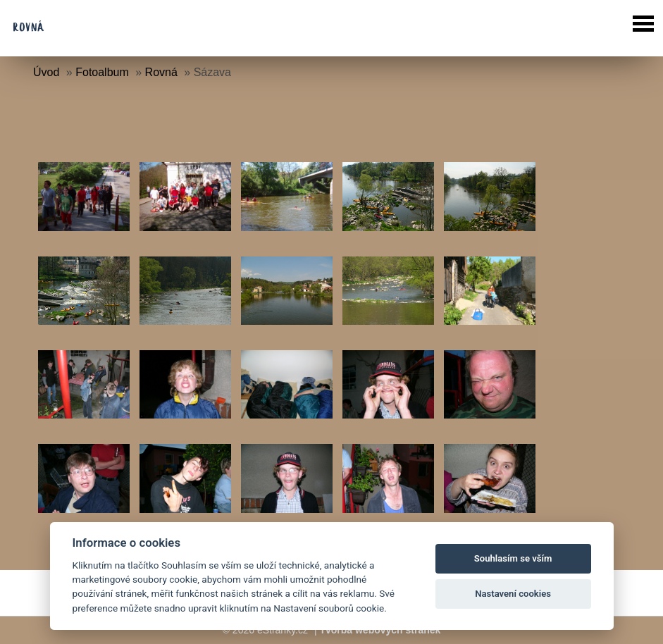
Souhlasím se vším (513, 558)
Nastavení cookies (513, 594)
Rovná (161, 72)
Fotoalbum (102, 72)
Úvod (46, 72)
